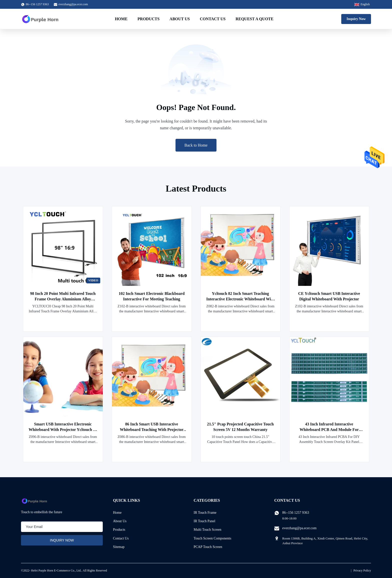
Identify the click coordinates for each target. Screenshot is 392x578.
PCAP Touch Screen (208, 547)
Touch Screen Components (213, 538)
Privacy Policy (362, 570)
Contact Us (213, 19)
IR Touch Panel (205, 521)
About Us (180, 19)
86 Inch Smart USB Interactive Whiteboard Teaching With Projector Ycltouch (152, 430)
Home (121, 19)
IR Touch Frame (205, 513)
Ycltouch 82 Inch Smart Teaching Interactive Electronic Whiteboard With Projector (240, 299)
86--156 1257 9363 (296, 513)
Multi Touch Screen (208, 530)
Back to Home (196, 145)
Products (148, 19)
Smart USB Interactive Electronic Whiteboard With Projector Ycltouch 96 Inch (63, 430)
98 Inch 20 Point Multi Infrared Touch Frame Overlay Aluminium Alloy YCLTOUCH (63, 299)
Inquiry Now (356, 19)
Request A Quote (254, 19)
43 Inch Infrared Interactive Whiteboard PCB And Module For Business (329, 430)
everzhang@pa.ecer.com (73, 4)
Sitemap (119, 547)
